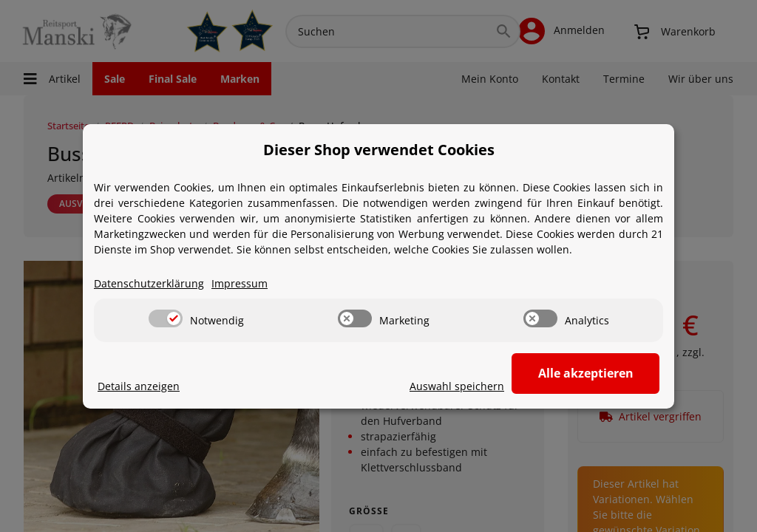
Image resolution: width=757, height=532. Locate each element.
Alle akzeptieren (586, 373)
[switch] (166, 318)
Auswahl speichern (457, 386)
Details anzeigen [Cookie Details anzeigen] (139, 386)
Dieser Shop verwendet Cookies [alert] (379, 150)
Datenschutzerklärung (149, 283)
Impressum (240, 283)
